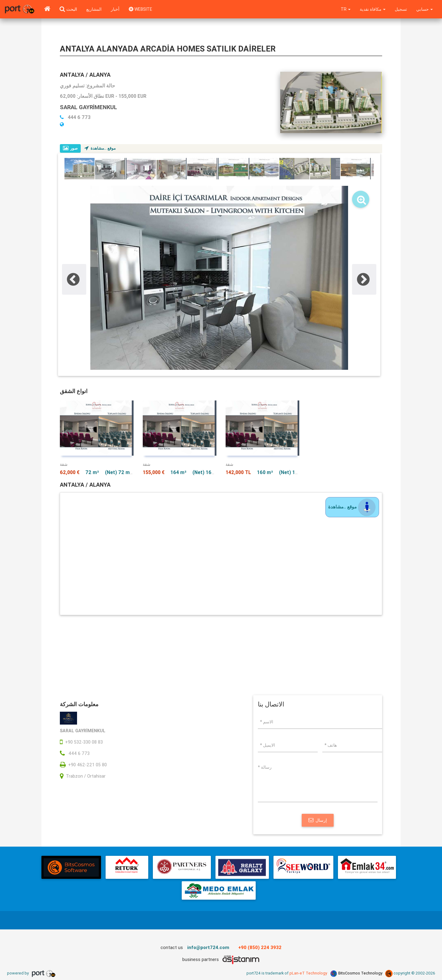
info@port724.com (208, 948)
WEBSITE (141, 9)
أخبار (115, 9)
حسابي (424, 9)
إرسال (318, 821)
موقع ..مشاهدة (100, 148)
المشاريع (94, 9)
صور (70, 148)
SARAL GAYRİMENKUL (89, 107)
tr (345, 9)
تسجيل (401, 9)
